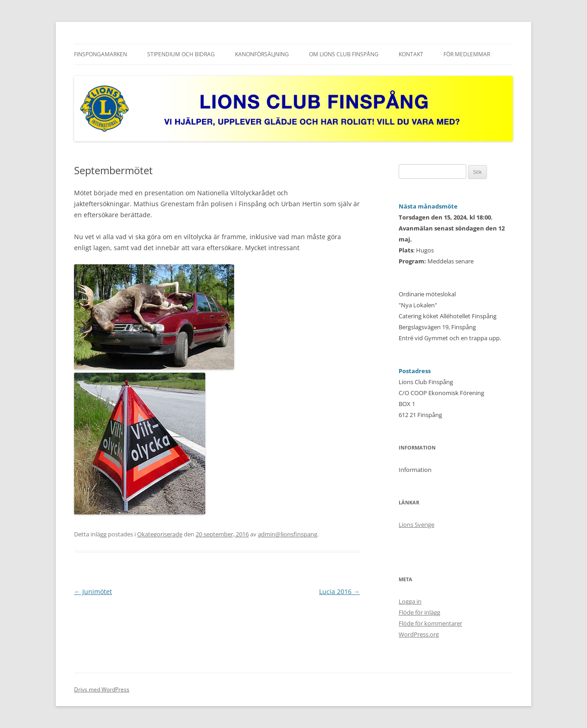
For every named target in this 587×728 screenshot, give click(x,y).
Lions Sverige (416, 525)
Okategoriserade (160, 534)
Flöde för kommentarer (430, 623)
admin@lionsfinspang (288, 534)
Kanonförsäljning (262, 54)
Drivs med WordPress (102, 689)
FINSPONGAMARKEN (101, 54)
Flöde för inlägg (419, 612)
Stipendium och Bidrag (181, 54)
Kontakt (411, 54)
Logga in (410, 601)
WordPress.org (419, 634)
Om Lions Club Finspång (344, 54)
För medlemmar (467, 54)
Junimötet (93, 591)
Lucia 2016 (339, 591)
